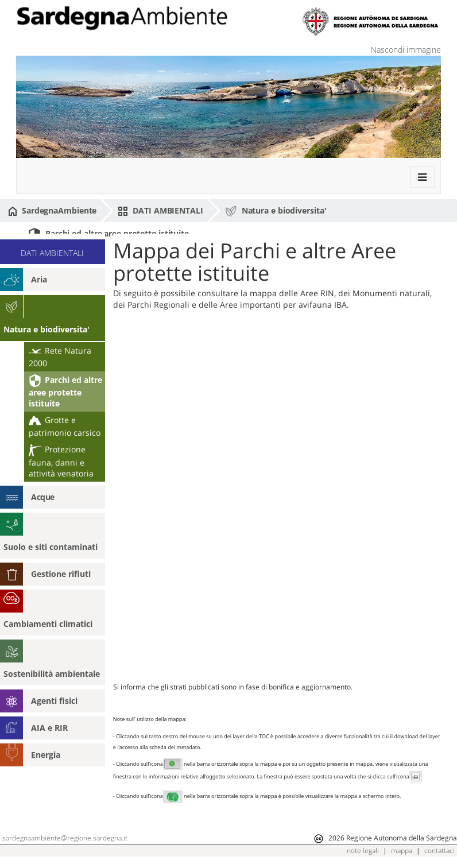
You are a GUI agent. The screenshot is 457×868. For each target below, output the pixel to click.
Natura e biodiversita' (276, 211)
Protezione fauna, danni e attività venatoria (61, 461)
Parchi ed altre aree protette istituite (109, 234)
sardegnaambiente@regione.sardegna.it (65, 838)
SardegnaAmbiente (52, 211)
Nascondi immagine (406, 50)
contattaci (439, 850)
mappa (402, 850)
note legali (363, 850)
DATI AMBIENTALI (160, 211)
